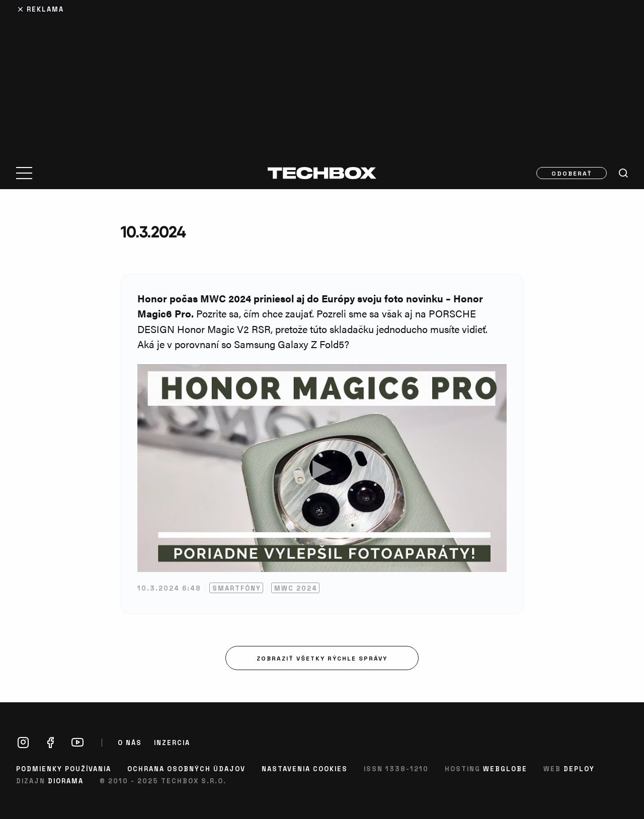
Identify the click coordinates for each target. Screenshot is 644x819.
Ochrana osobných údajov (186, 768)
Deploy (579, 768)
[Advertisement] (322, 76)
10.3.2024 (153, 232)
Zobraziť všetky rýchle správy (322, 658)
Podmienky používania (64, 768)
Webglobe (505, 768)
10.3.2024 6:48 (169, 588)
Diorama (66, 781)
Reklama (45, 9)
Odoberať (572, 173)
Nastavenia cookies (305, 768)
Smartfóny (237, 588)
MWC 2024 (296, 588)
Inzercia (172, 743)
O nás (130, 743)
